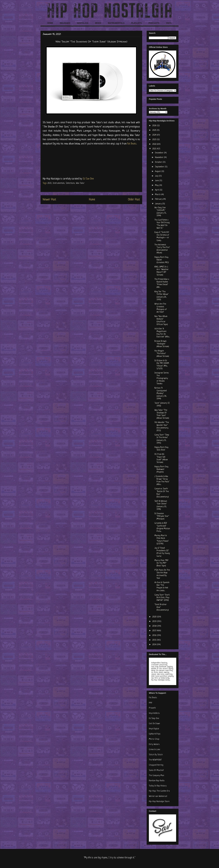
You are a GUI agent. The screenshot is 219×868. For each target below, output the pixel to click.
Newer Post (49, 200)
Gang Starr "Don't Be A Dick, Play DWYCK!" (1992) (162, 598)
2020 (155, 617)
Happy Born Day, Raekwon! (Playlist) (162, 469)
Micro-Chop (154, 739)
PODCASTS (154, 23)
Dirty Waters (154, 744)
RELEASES (65, 23)
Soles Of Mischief (156, 770)
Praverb (152, 708)
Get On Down (154, 724)
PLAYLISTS (136, 23)
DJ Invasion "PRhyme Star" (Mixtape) (162, 516)
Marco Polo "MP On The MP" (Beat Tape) (161, 563)
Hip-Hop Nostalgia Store (159, 802)
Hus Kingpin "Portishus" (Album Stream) (162, 354)
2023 (155, 140)
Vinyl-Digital (154, 729)
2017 (155, 631)
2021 (50, 183)
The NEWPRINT (155, 760)
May (157, 185)
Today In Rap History (158, 786)
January (159, 204)
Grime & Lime (154, 750)
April (157, 190)
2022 (155, 144)
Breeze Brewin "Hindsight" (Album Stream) (162, 344)
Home (92, 200)
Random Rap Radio (157, 781)
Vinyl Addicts (154, 713)
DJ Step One (154, 718)
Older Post (134, 200)
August (158, 171)
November (159, 157)
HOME (50, 23)
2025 (155, 130)
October (159, 162)
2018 (155, 626)
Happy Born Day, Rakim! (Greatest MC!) (162, 260)
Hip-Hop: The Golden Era (159, 791)
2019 (155, 621)
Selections (70, 183)
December (159, 153)
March (158, 195)
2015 (155, 640)
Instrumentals (59, 183)
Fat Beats (132, 144)
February (159, 199)
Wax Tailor (80, 183)
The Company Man (156, 776)
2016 (155, 635)
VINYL (169, 23)
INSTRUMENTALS (116, 23)
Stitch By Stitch (156, 755)
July (157, 176)
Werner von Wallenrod (158, 796)
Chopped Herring (156, 765)
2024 (155, 135)
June (157, 181)
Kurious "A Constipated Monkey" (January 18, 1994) (161, 393)
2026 (155, 126)
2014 (155, 645)
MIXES (98, 23)
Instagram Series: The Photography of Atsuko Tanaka (162, 378)
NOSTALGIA (83, 23)
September (160, 167)
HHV (150, 703)
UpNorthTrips (155, 734)
